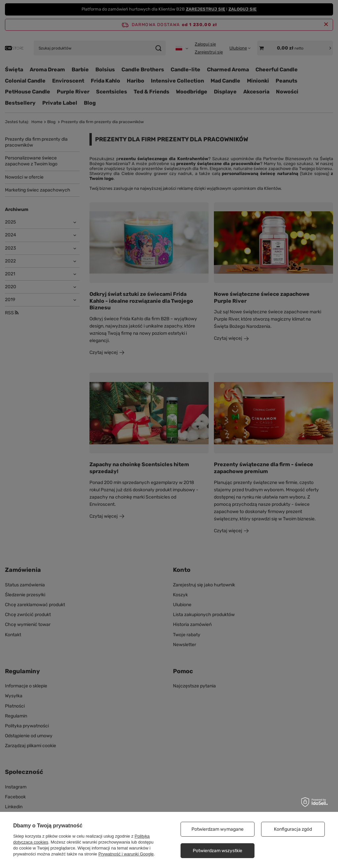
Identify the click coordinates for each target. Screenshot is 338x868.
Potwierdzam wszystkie (218, 851)
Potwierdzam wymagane (218, 829)
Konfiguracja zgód (293, 829)
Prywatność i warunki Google (126, 854)
